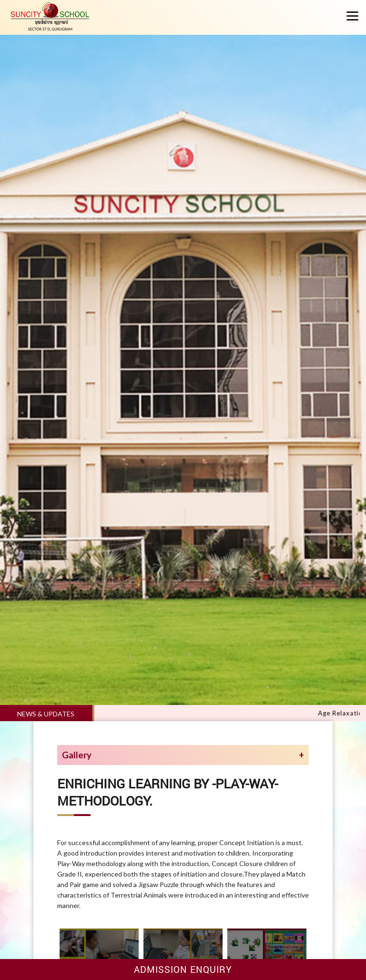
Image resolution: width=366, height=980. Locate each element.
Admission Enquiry (183, 969)
